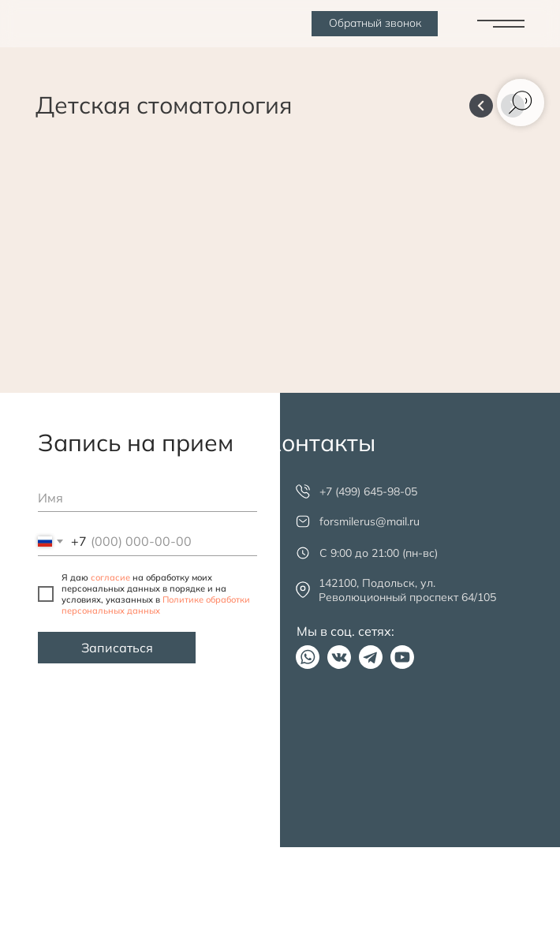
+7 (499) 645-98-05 (368, 491)
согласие (110, 577)
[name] (147, 498)
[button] (375, 24)
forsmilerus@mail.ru (370, 521)
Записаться (117, 648)
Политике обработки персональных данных (156, 605)
